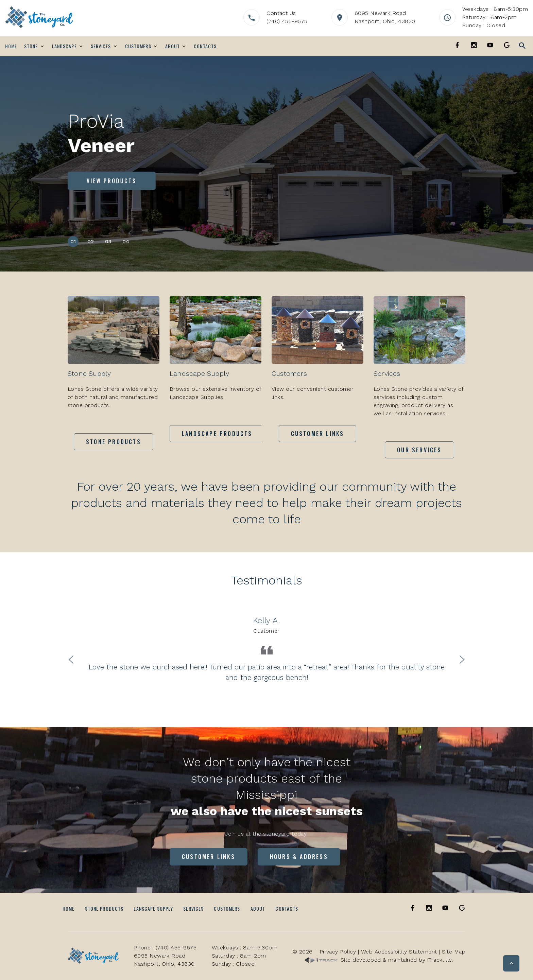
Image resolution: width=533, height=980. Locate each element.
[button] (511, 963)
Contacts (205, 46)
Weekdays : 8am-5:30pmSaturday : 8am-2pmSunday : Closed (495, 17)
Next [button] (462, 659)
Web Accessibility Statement (399, 952)
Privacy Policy (338, 952)
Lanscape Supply (153, 908)
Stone (31, 46)
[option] (266, 649)
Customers (138, 46)
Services (101, 46)
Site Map (454, 952)
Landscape (64, 46)
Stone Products (104, 908)
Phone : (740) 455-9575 (165, 948)
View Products (112, 181)
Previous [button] (71, 659)
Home (11, 46)
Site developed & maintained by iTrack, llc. (379, 960)
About (173, 46)
